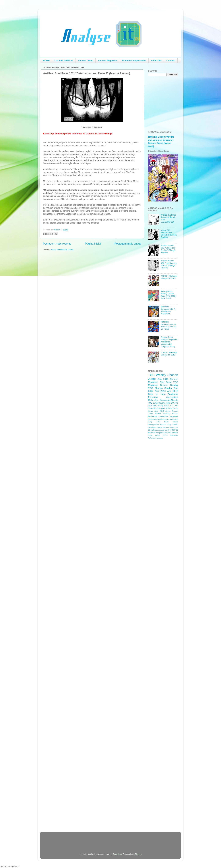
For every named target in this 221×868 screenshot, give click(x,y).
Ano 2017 (173, 391)
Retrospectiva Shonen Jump (160, 425)
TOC (151, 375)
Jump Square (172, 411)
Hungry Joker (159, 408)
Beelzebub (153, 416)
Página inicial (93, 244)
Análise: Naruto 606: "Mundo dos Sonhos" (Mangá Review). (168, 249)
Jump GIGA (154, 435)
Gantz (176, 422)
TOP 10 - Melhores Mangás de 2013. (169, 354)
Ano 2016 (160, 391)
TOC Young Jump (161, 406)
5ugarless (117, 854)
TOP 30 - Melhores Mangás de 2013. (169, 277)
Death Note (174, 433)
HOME (46, 60)
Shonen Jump (86, 60)
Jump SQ (170, 403)
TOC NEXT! (163, 422)
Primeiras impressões (163, 397)
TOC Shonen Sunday (160, 388)
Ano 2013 (159, 411)
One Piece (166, 382)
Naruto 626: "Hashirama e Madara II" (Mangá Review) (169, 234)
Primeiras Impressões (134, 60)
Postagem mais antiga (128, 244)
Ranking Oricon (171, 414)
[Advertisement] (160, 490)
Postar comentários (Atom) (62, 250)
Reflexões (156, 60)
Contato (171, 60)
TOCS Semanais (170, 435)
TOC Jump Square (156, 403)
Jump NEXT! (154, 414)
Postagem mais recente (57, 244)
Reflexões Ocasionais (156, 438)
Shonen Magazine (108, 60)
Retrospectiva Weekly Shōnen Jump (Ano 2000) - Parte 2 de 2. (169, 295)
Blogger (138, 854)
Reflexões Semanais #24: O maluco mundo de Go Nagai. (168, 325)
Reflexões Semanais (159, 400)
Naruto (175, 400)
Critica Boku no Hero (165, 427)
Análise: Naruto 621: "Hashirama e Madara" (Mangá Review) (169, 264)
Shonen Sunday (169, 385)
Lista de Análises (64, 60)
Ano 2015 (163, 379)
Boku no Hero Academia (163, 394)
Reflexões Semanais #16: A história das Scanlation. (168, 310)
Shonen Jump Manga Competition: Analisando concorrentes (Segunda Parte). (169, 342)
